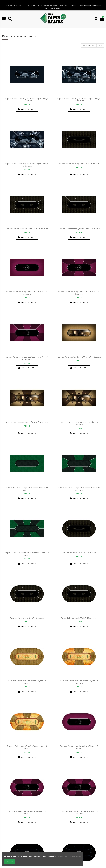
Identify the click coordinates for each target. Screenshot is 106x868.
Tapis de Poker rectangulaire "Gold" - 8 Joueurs (27, 229)
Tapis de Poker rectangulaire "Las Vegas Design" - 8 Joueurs (79, 100)
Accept (10, 862)
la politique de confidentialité (68, 856)
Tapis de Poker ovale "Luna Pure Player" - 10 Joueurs (79, 813)
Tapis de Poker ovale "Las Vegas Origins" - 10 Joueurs (27, 747)
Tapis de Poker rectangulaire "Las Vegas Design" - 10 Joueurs (27, 165)
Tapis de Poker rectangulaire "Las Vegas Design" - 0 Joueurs (27, 100)
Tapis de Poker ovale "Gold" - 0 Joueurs (79, 553)
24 (100, 45)
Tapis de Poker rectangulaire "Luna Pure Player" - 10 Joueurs (27, 358)
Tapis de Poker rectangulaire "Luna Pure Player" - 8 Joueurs (79, 293)
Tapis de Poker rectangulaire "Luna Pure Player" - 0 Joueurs (27, 293)
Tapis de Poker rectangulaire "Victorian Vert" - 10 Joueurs (27, 554)
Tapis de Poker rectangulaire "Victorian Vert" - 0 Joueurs (27, 489)
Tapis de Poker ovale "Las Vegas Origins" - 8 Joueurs (79, 682)
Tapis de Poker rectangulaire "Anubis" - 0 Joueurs (79, 357)
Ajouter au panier (27, 109)
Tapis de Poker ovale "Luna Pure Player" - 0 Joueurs (79, 747)
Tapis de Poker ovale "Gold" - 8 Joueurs (27, 618)
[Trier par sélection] (88, 45)
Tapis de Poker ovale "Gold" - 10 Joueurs (79, 618)
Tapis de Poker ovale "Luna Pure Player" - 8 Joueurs (27, 813)
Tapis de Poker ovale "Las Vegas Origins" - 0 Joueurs (27, 682)
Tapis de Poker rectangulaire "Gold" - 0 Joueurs (79, 164)
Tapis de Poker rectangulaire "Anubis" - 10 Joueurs (79, 423)
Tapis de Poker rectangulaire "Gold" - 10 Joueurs (79, 229)
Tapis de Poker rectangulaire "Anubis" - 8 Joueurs (27, 422)
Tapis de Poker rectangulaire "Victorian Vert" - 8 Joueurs (79, 489)
